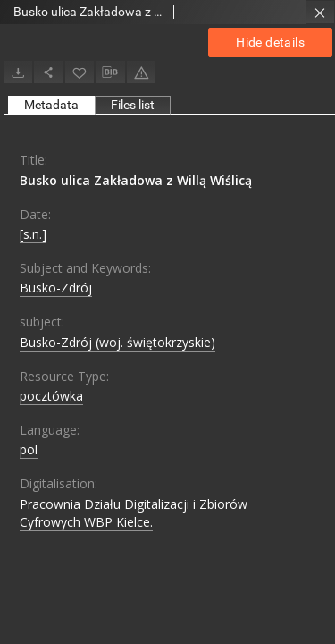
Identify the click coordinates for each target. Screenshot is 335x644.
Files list (133, 105)
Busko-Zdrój (56, 288)
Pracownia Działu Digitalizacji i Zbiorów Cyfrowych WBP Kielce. (134, 513)
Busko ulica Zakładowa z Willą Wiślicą (136, 180)
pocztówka (51, 396)
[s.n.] (33, 234)
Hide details (270, 42)
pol (29, 449)
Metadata (51, 105)
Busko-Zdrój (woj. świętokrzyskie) (117, 342)
